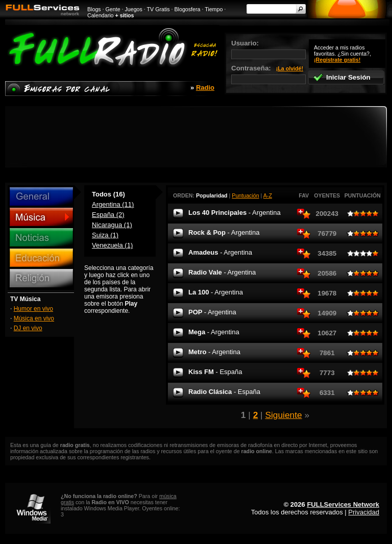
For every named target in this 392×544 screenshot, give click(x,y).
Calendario (101, 15)
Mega (214, 332)
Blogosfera (188, 9)
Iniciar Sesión (342, 77)
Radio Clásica (224, 392)
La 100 (216, 292)
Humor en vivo (33, 309)
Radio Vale (222, 272)
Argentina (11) (113, 204)
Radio (205, 88)
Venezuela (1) (112, 245)
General (41, 196)
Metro (214, 352)
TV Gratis (158, 9)
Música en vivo (34, 318)
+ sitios (125, 15)
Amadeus (220, 252)
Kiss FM (215, 372)
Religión (41, 278)
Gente (113, 9)
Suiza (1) (105, 235)
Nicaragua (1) (112, 225)
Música (41, 217)
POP (212, 312)
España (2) (108, 215)
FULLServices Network (343, 504)
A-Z (268, 195)
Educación (41, 258)
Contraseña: (268, 74)
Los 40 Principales (235, 213)
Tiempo (214, 9)
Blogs (94, 9)
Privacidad (364, 512)
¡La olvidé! (290, 68)
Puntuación (245, 195)
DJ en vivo (28, 328)
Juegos (134, 9)
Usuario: (268, 49)
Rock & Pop (224, 232)
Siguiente (283, 415)
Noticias (41, 237)
